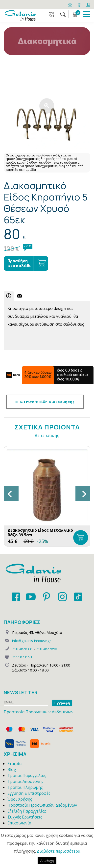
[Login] (88, 4)
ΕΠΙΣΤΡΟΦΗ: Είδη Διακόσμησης (45, 402)
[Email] (70, 4)
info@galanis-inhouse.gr (32, 641)
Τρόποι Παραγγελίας (27, 775)
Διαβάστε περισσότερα (59, 851)
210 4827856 (47, 649)
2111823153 (22, 657)
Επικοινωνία (19, 823)
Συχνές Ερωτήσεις (25, 817)
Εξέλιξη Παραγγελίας (27, 811)
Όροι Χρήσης (20, 799)
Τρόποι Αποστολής (25, 781)
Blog (12, 769)
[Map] (80, 4)
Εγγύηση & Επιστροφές (29, 793)
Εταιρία (14, 764)
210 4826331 (23, 649)
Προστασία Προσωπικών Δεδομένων (39, 712)
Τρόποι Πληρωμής (25, 787)
